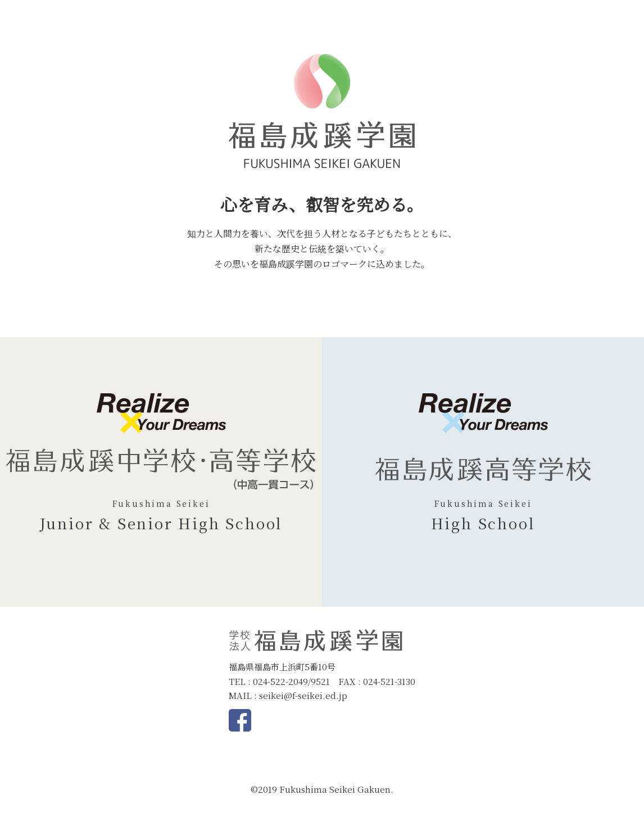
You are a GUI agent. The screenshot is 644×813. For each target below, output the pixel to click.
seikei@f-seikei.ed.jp (303, 695)
